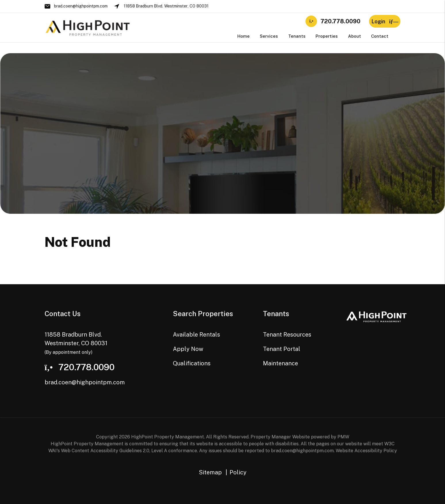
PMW (343, 437)
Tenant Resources (287, 335)
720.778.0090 (340, 21)
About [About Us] (355, 36)
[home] (88, 27)
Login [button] (385, 21)
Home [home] (243, 36)
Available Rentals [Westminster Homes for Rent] (196, 335)
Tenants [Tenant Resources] (297, 36)
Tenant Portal (282, 349)
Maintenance (280, 363)
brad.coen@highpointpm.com (81, 6)
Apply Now (188, 349)
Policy (238, 472)
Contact (380, 36)
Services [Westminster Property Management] (269, 36)
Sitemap (210, 472)
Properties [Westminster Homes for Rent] (327, 36)
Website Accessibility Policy (366, 451)
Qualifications (192, 363)
